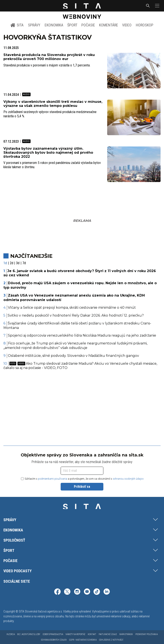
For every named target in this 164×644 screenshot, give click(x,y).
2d (12, 263)
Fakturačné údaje (108, 634)
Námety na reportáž (75, 634)
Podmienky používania (146, 634)
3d (18, 263)
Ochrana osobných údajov (54, 640)
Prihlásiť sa (82, 487)
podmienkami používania (53, 479)
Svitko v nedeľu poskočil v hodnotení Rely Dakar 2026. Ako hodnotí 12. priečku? (76, 315)
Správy (34, 25)
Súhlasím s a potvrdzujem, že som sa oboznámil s (82, 479)
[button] (157, 6)
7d (24, 263)
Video (127, 25)
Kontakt (92, 634)
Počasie (88, 25)
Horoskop (145, 25)
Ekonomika (54, 25)
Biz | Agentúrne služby (29, 634)
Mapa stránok (126, 634)
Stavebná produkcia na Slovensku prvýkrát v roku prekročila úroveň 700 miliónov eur (49, 57)
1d (5, 263)
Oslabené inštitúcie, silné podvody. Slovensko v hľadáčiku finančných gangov (73, 356)
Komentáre (109, 25)
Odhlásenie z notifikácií (111, 640)
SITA (17, 25)
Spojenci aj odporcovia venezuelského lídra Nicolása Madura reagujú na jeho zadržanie (82, 335)
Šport (72, 25)
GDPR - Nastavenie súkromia (83, 640)
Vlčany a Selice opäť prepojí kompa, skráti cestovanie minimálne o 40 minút (72, 308)
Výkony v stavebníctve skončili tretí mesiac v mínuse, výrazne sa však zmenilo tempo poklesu (53, 104)
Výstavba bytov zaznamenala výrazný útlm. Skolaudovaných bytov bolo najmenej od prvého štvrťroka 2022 (48, 153)
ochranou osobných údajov (128, 479)
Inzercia (11, 634)
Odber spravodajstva (53, 634)
